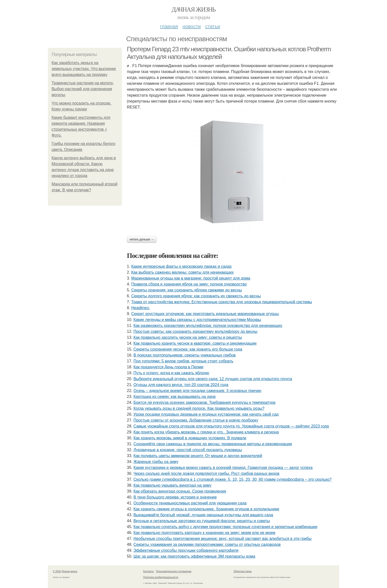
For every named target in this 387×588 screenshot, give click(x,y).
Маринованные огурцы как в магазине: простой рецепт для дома (191, 278)
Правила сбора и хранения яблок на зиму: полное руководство (189, 284)
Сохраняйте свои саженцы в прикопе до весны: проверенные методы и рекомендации (213, 444)
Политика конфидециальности (161, 577)
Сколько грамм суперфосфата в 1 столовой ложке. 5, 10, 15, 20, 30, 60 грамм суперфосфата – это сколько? (233, 479)
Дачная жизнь (193, 9)
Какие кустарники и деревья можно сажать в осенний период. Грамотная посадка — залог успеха (223, 468)
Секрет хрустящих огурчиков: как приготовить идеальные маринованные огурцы (205, 314)
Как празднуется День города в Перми (169, 367)
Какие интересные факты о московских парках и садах (182, 266)
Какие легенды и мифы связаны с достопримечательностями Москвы (197, 320)
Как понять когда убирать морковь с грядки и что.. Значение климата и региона (206, 432)
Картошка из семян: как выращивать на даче (175, 397)
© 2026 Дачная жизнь (65, 571)
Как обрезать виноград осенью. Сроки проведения (180, 491)
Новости (192, 26)
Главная (169, 26)
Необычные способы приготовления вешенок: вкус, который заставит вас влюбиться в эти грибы (223, 539)
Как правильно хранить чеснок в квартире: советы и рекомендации (195, 343)
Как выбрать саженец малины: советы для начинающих (183, 272)
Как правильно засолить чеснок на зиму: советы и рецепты (188, 337)
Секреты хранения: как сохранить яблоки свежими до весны (187, 290)
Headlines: (141, 308)
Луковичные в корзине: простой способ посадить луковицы (188, 450)
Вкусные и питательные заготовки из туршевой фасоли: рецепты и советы (202, 521)
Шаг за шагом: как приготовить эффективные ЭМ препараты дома (194, 556)
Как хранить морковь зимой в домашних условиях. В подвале (190, 438)
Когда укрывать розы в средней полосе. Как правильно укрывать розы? (199, 408)
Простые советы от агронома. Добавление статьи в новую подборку (196, 420)
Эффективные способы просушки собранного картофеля (186, 550)
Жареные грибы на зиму (156, 462)
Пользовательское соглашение (174, 571)
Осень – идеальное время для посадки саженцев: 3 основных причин (197, 391)
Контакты (148, 571)
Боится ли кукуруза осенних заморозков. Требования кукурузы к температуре (205, 402)
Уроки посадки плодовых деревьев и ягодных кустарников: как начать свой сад (206, 414)
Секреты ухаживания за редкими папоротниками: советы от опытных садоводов (207, 544)
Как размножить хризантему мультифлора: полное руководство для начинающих (208, 326)
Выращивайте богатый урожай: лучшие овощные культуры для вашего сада (203, 515)
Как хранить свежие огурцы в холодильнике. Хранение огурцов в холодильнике (206, 509)
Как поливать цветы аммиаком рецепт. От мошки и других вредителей (198, 456)
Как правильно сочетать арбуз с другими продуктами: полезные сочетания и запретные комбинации (225, 527)
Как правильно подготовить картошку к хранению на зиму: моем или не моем (204, 533)
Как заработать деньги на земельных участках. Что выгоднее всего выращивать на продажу (84, 69)
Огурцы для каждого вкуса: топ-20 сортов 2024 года (181, 385)
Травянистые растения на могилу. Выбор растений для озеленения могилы (83, 89)
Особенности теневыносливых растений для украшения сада (190, 503)
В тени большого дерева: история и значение (175, 497)
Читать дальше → (142, 239)
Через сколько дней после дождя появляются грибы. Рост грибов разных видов (206, 473)
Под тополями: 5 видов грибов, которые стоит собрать (184, 361)
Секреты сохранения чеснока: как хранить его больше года (188, 349)
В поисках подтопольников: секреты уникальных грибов (185, 355)
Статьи (213, 26)
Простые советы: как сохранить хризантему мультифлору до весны (195, 331)
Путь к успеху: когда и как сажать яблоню (171, 373)
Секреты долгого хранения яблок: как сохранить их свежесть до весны (196, 296)
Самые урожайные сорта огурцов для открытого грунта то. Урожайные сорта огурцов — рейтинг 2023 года (231, 426)
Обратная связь (243, 571)
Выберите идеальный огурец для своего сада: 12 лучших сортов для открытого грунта (213, 379)
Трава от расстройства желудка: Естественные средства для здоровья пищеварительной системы (222, 302)
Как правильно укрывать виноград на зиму (173, 485)
